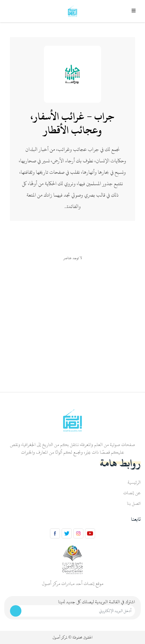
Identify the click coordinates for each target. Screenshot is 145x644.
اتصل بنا (134, 503)
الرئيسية (134, 482)
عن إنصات (132, 493)
